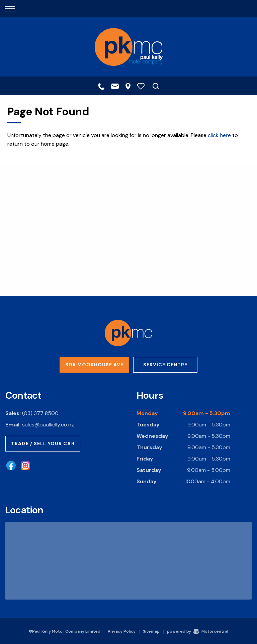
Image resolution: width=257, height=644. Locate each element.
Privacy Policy (122, 631)
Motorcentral (211, 631)
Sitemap (151, 631)
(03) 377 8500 (40, 413)
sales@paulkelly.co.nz (48, 425)
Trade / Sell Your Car (43, 443)
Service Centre (165, 365)
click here (219, 135)
